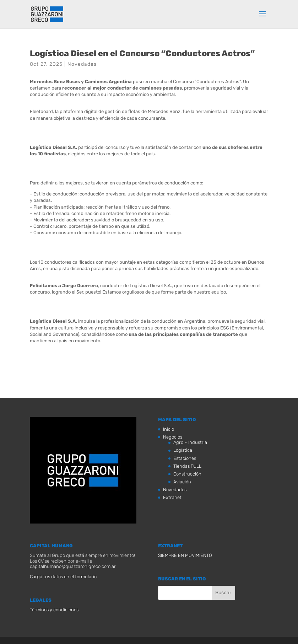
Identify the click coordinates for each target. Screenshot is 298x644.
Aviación (182, 482)
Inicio (169, 429)
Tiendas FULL (187, 466)
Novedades (82, 64)
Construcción (187, 474)
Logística (183, 450)
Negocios (173, 437)
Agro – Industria (190, 442)
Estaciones (185, 458)
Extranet (172, 497)
